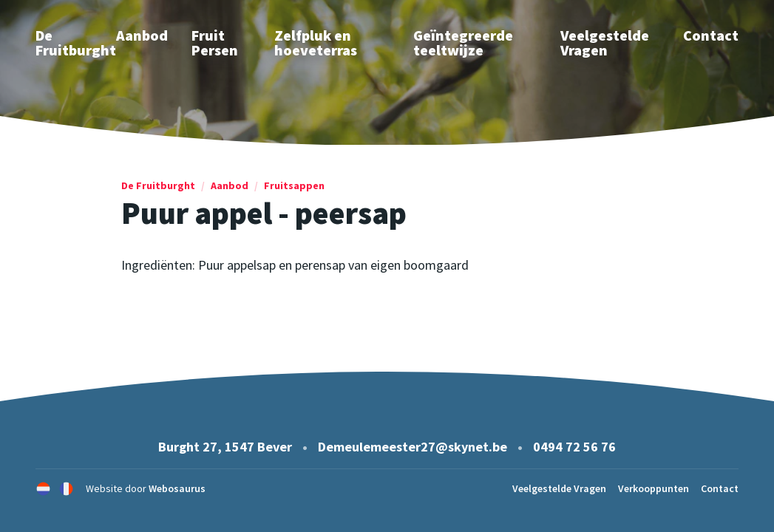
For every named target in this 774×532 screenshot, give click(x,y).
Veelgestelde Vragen (605, 42)
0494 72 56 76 (574, 447)
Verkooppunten (654, 488)
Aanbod (142, 35)
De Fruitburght (158, 185)
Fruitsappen (294, 185)
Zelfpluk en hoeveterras (316, 42)
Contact (711, 35)
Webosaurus (177, 488)
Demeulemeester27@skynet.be (413, 447)
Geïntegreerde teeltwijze (463, 42)
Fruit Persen (215, 42)
